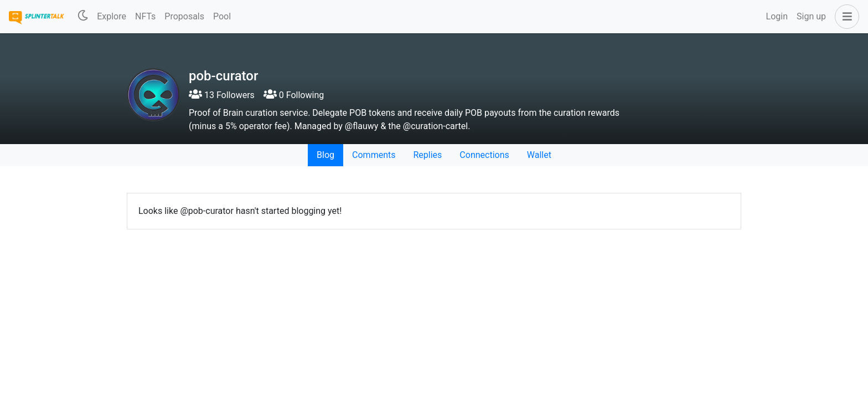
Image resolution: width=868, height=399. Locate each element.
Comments (374, 155)
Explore (112, 16)
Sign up (811, 16)
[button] (845, 17)
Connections (484, 155)
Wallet (539, 155)
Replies (427, 155)
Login (777, 16)
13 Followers (222, 95)
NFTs (145, 16)
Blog (325, 155)
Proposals (184, 16)
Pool (222, 16)
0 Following (294, 95)
